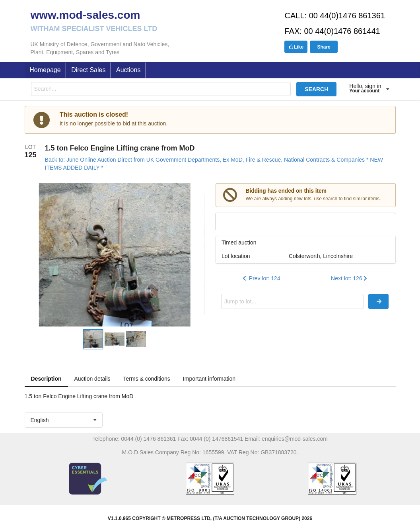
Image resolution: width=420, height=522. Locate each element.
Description (46, 379)
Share (324, 47)
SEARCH (316, 89)
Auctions (128, 70)
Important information (209, 379)
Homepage (45, 70)
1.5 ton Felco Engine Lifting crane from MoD (120, 148)
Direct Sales (88, 70)
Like (296, 47)
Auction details (92, 379)
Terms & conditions (147, 379)
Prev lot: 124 (261, 278)
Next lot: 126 (350, 278)
